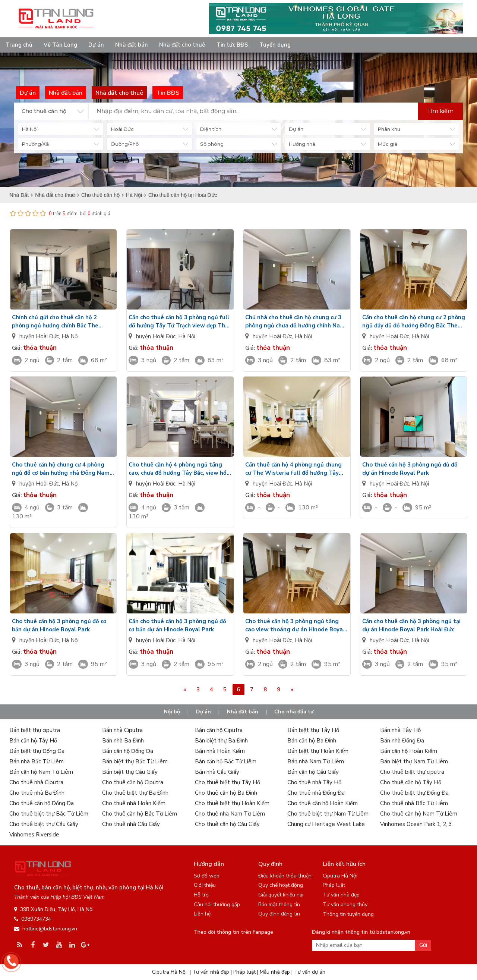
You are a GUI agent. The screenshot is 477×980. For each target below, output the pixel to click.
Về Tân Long (60, 45)
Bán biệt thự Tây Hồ (313, 730)
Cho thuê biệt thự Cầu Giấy (44, 824)
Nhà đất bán (132, 45)
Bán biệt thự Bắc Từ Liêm (135, 761)
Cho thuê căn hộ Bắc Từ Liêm (140, 814)
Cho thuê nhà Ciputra (36, 782)
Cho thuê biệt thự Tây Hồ (228, 782)
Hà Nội (70, 336)
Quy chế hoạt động (281, 885)
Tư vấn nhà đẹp (341, 895)
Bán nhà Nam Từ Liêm (316, 761)
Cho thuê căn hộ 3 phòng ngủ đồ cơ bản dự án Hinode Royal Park (59, 625)
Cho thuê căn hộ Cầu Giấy (227, 824)
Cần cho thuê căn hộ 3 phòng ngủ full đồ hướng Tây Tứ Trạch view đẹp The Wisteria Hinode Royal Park (179, 322)
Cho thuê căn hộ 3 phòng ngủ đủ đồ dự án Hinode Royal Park (410, 469)
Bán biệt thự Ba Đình (221, 741)
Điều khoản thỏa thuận (285, 876)
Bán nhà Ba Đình (123, 741)
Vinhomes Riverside (34, 835)
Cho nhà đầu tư (294, 712)
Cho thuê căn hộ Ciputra (133, 782)
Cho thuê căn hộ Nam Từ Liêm (419, 814)
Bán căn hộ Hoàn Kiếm (409, 751)
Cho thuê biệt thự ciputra (412, 772)
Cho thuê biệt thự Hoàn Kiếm (232, 803)
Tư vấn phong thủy (345, 904)
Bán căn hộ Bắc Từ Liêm (226, 761)
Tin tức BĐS (232, 45)
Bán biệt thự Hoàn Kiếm (318, 751)
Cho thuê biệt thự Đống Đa (414, 793)
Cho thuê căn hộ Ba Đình (226, 793)
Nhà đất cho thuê (182, 45)
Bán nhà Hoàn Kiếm (220, 751)
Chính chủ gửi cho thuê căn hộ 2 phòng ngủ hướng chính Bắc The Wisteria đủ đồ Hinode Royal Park (58, 322)
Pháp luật (334, 885)
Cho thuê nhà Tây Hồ (314, 782)
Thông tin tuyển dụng (348, 914)
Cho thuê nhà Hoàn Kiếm (134, 803)
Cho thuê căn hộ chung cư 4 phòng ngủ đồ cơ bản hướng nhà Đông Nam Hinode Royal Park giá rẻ (61, 469)
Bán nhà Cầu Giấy (217, 772)
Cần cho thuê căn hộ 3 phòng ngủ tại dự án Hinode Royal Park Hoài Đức (411, 625)
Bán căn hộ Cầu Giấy (313, 772)
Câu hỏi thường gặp (217, 904)
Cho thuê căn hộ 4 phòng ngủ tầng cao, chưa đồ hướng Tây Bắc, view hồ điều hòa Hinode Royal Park (178, 469)
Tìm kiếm (440, 111)
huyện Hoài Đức (39, 336)
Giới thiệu (205, 885)
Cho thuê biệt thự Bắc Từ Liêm (49, 814)
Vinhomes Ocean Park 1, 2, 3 (416, 824)
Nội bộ (172, 712)
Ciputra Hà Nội (340, 876)
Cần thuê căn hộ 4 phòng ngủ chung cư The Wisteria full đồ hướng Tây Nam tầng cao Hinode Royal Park (293, 469)
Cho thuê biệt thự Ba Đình (135, 793)
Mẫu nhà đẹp (275, 972)
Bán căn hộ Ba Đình (312, 741)
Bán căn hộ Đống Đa (128, 751)
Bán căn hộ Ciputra (219, 730)
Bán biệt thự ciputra (35, 730)
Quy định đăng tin (279, 914)
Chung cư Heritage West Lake (326, 824)
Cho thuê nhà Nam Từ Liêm (230, 814)
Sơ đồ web (207, 876)
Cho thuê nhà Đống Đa (316, 793)
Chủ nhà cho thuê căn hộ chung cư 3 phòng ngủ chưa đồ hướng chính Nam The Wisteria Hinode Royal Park (295, 322)
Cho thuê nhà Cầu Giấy (131, 824)
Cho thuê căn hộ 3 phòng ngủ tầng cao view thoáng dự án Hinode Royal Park (295, 626)
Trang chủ (19, 45)
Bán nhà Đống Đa (402, 741)
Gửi (423, 945)
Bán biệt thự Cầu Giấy (130, 772)
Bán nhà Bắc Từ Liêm (37, 761)
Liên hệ (202, 914)
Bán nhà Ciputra (122, 730)
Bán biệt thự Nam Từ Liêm (414, 761)
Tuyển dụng (275, 45)
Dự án (96, 45)
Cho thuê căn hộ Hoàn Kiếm (323, 803)
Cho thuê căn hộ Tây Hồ (411, 782)
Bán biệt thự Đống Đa (37, 751)
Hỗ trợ (201, 895)
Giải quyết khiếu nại (281, 895)
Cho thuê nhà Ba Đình (37, 793)
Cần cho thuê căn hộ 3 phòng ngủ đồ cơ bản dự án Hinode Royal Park (177, 625)
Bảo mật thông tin (279, 904)
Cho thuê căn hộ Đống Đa (42, 803)
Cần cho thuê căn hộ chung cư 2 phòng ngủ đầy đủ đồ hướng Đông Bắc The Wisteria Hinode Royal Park (414, 322)
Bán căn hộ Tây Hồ (33, 741)
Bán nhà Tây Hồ (400, 730)
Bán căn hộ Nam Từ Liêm (41, 772)
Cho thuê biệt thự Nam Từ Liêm (328, 814)
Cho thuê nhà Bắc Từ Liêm (414, 803)
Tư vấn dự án (310, 972)
